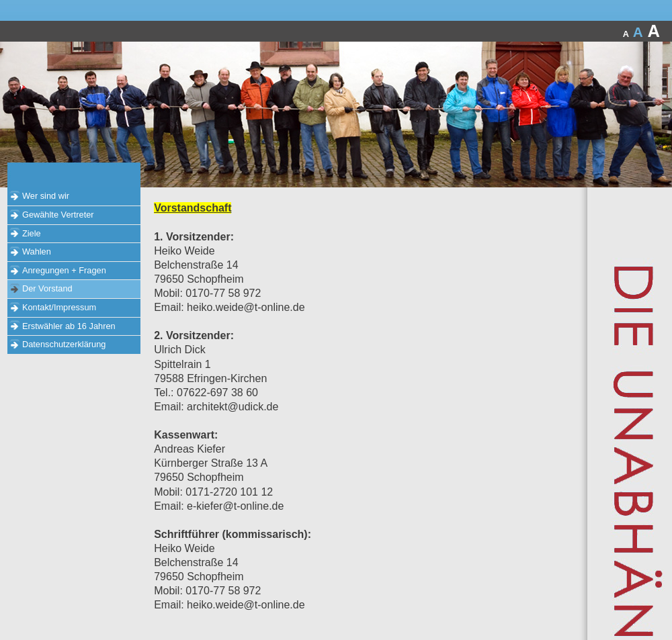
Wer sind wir (46, 196)
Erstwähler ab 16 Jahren (69, 326)
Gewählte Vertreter (58, 215)
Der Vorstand (47, 288)
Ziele (32, 233)
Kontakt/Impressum (59, 307)
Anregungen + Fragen (64, 270)
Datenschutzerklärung (64, 344)
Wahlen (37, 252)
